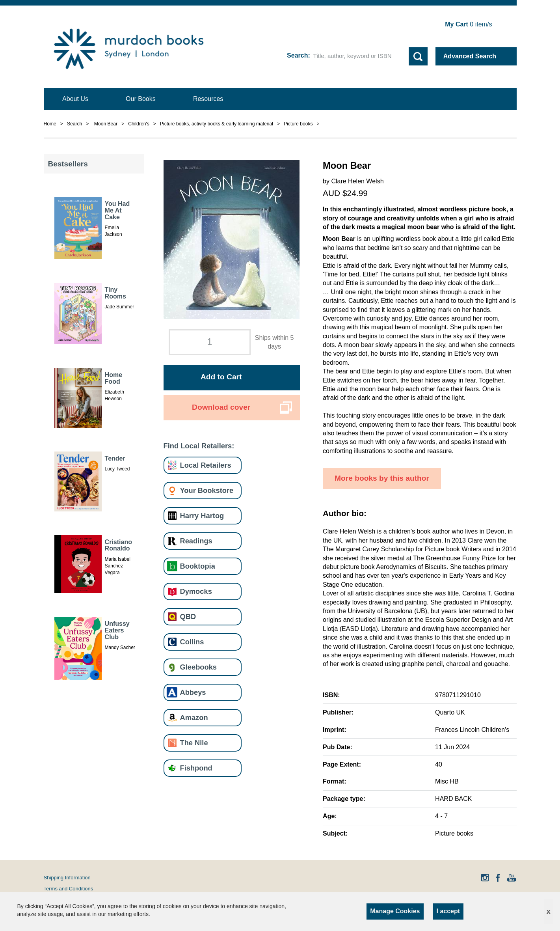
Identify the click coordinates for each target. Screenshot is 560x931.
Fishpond (196, 768)
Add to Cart (221, 377)
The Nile (194, 743)
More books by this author (382, 478)
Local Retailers (206, 465)
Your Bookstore (207, 490)
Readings (196, 541)
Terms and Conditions (69, 889)
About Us (75, 99)
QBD (188, 617)
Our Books (141, 99)
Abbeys (193, 692)
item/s (468, 24)
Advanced (470, 56)
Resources (208, 99)
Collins (192, 642)
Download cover (221, 407)
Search (297, 55)
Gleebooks (198, 667)
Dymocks (196, 591)
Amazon (194, 717)
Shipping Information (67, 878)
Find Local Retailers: (199, 446)
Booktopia (198, 566)
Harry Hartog (202, 516)
